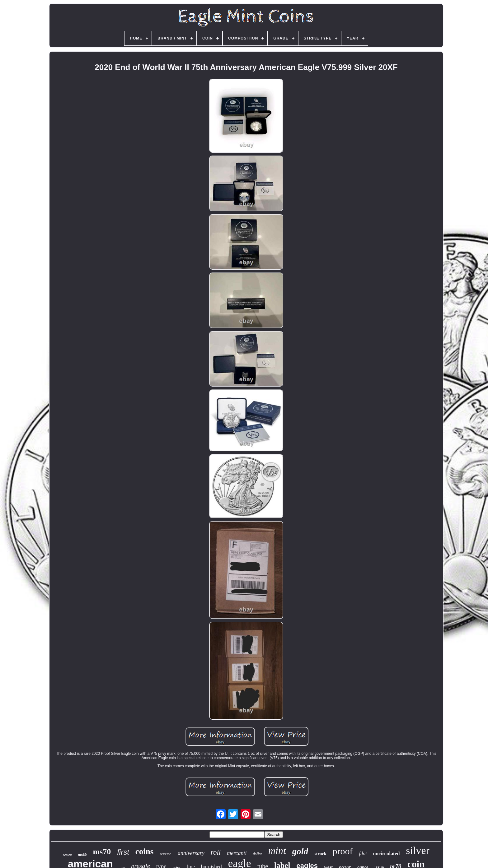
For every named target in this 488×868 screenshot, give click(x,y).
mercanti (237, 853)
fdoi (363, 854)
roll (216, 852)
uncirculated (386, 854)
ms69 (82, 855)
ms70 (102, 852)
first (123, 852)
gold (300, 851)
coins (145, 852)
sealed (67, 855)
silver (418, 850)
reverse (166, 854)
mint (277, 851)
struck (320, 854)
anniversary (191, 853)
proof (343, 851)
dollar (258, 854)
